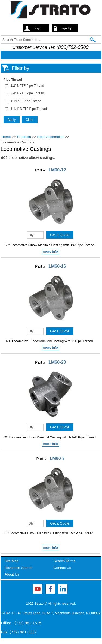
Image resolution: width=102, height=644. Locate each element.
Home (6, 137)
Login (37, 28)
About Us (12, 574)
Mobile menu (50, 55)
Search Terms (64, 561)
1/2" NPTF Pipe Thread (27, 86)
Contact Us (62, 568)
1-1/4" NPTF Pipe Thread (29, 109)
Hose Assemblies (51, 137)
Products (24, 137)
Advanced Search (19, 568)
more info (51, 252)
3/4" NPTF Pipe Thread (27, 93)
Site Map (12, 561)
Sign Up (66, 28)
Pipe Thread (13, 80)
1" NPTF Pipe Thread (26, 101)
